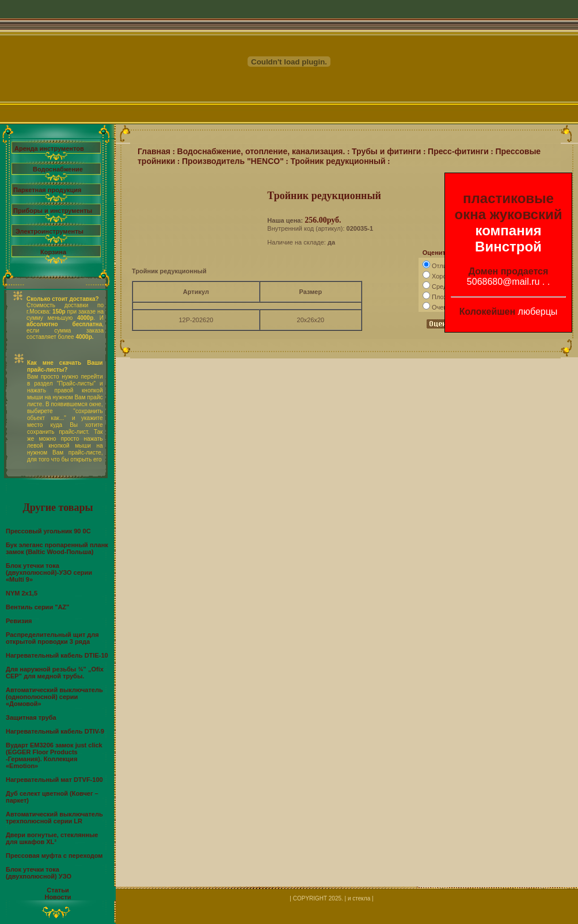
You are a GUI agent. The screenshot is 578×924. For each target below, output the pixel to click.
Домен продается (509, 271)
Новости (58, 897)
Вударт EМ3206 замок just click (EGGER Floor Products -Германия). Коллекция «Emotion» (54, 755)
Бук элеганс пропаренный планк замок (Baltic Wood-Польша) (57, 548)
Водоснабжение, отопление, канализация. (261, 151)
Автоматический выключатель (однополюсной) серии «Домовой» (54, 697)
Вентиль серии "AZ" (37, 607)
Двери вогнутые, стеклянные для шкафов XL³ (52, 838)
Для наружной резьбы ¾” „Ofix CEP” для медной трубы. (55, 673)
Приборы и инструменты (53, 211)
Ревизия (19, 621)
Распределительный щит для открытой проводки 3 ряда (52, 638)
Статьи (58, 890)
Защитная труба (31, 717)
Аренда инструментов (49, 148)
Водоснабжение (58, 169)
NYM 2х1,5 (22, 593)
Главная (154, 151)
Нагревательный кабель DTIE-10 (57, 655)
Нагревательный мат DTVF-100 (54, 780)
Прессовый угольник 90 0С (48, 531)
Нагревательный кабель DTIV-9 (55, 731)
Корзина (53, 252)
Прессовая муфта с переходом (54, 856)
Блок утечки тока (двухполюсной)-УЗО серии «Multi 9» (49, 572)
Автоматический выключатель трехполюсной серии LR (54, 818)
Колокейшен (488, 312)
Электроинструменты (50, 231)
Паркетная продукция (47, 190)
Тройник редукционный (338, 161)
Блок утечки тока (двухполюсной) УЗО (39, 873)
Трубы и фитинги (386, 151)
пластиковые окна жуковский (509, 206)
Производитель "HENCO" (233, 161)
